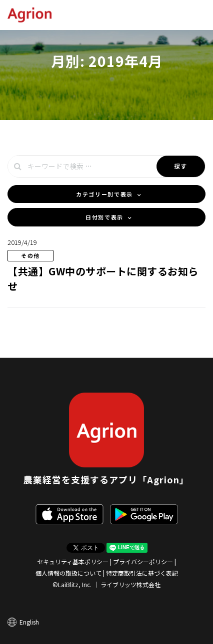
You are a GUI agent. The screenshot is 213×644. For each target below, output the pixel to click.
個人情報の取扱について (68, 573)
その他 (30, 255)
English (29, 622)
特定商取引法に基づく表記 (142, 573)
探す (181, 166)
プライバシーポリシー (143, 561)
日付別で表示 (104, 217)
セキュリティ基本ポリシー (73, 561)
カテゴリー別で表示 (104, 194)
